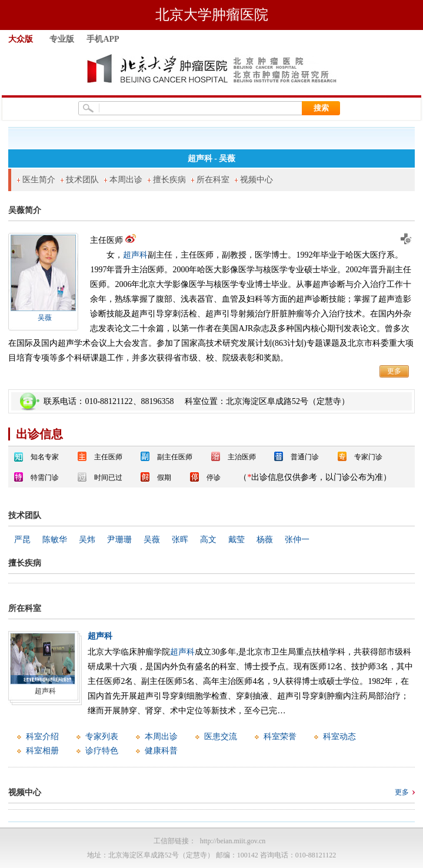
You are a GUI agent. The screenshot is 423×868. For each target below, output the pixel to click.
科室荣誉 (280, 737)
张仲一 (297, 540)
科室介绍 (42, 737)
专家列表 (102, 737)
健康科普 (161, 751)
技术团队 (82, 180)
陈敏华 (55, 540)
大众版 (21, 39)
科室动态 (339, 737)
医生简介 (39, 180)
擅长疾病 (169, 180)
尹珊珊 (119, 540)
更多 (394, 371)
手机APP (103, 39)
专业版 (62, 39)
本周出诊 (126, 180)
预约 (405, 239)
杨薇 (265, 540)
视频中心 (257, 180)
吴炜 (87, 540)
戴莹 (237, 540)
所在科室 (213, 180)
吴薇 (45, 318)
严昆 (22, 540)
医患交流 (221, 737)
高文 (208, 540)
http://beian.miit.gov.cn (233, 841)
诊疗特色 (102, 751)
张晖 (180, 540)
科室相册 (42, 751)
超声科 (135, 255)
